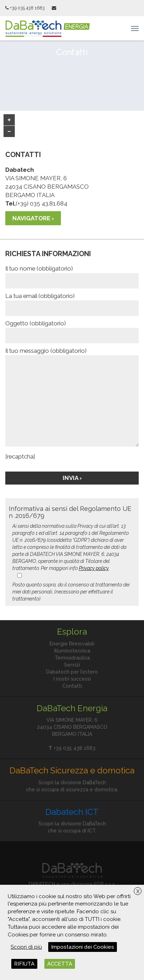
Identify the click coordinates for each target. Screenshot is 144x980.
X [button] (138, 891)
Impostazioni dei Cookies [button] (83, 947)
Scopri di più (26, 947)
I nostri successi (72, 679)
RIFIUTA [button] (24, 964)
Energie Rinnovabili (72, 644)
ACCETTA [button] (60, 964)
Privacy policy (94, 568)
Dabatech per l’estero (72, 672)
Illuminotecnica (72, 651)
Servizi (72, 665)
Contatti (72, 686)
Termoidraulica (72, 658)
